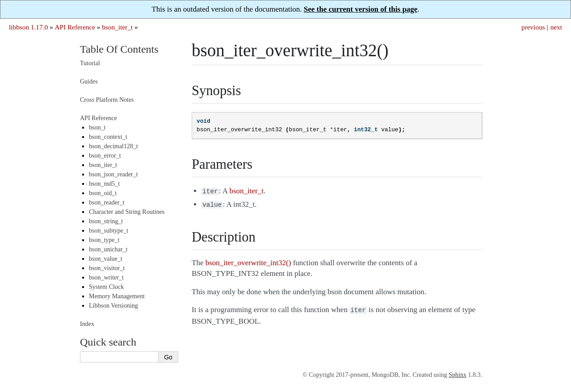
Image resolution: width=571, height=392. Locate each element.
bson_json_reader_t (113, 174)
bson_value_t (106, 259)
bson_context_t (108, 137)
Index (87, 324)
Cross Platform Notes (107, 100)
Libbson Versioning (113, 306)
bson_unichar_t (108, 249)
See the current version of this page (361, 9)
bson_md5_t (104, 184)
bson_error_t (105, 156)
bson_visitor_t (107, 268)
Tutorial (90, 63)
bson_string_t (106, 221)
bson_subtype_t (109, 231)
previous (533, 27)
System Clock (106, 287)
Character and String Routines (127, 212)
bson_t (97, 127)
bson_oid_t (103, 193)
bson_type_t (104, 240)
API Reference (75, 27)
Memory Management (117, 296)
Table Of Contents (119, 49)
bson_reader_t (107, 202)
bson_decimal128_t (113, 146)
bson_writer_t (106, 277)
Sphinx (458, 375)
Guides (89, 81)
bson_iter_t (117, 27)
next (556, 27)
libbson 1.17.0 (28, 27)
